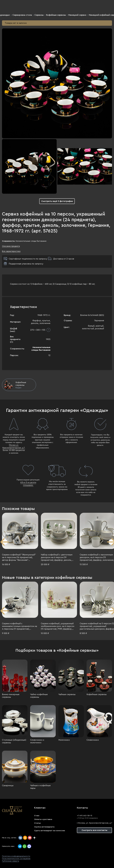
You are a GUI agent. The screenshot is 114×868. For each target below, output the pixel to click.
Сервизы (39, 15)
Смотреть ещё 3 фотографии (57, 201)
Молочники (64, 740)
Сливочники (93, 740)
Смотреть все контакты (94, 830)
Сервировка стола (22, 15)
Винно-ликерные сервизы (11, 696)
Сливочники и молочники (37, 741)
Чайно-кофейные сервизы (39, 696)
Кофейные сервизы (56, 15)
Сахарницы (8, 785)
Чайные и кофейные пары (40, 787)
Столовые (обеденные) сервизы (14, 741)
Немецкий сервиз (77, 15)
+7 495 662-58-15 (85, 816)
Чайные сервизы (67, 694)
